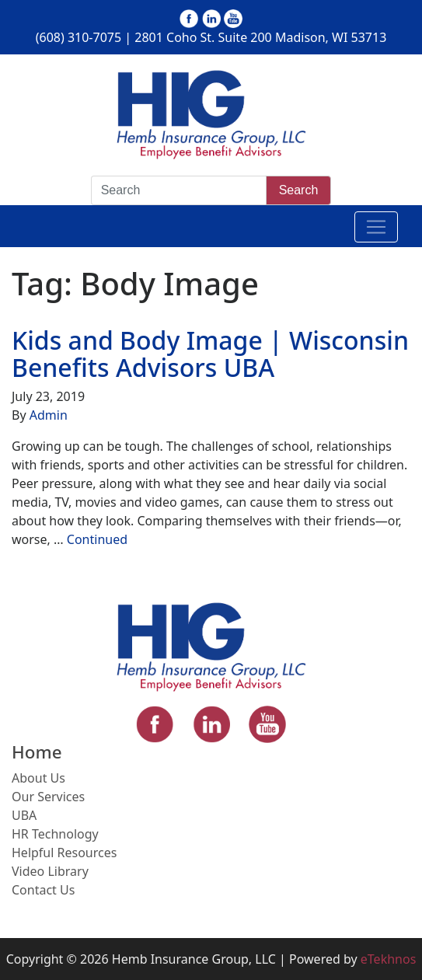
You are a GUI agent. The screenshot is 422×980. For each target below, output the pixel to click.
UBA (24, 815)
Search (299, 190)
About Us (38, 778)
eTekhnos (389, 959)
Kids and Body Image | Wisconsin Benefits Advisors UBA (210, 354)
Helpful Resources (64, 853)
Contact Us (43, 890)
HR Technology (55, 834)
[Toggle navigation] (376, 227)
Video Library (50, 871)
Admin (49, 415)
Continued (97, 539)
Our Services (48, 797)
